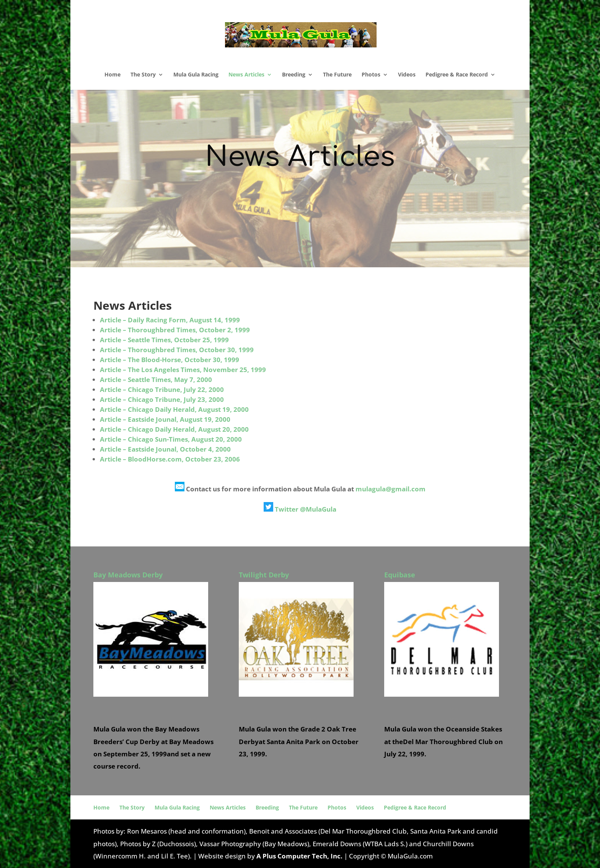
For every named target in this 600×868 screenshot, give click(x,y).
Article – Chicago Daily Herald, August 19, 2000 (174, 409)
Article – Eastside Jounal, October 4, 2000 (165, 449)
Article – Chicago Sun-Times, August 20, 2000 (171, 439)
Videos (407, 75)
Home (112, 75)
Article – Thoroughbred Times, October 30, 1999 (177, 350)
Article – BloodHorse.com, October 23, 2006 (170, 459)
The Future (337, 75)
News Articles (246, 75)
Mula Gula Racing (196, 75)
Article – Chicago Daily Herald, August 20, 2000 (174, 429)
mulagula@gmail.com (390, 489)
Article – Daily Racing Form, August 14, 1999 (170, 320)
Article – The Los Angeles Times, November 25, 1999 (183, 370)
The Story (143, 75)
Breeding (294, 75)
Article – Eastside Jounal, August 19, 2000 (165, 419)
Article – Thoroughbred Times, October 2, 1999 (175, 330)
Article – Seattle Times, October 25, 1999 (164, 340)
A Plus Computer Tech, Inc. (299, 856)
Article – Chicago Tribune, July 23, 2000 (162, 399)
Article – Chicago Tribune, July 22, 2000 (162, 389)
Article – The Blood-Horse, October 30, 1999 (170, 360)
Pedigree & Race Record (457, 75)
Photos (371, 75)
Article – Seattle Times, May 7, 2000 (156, 380)
